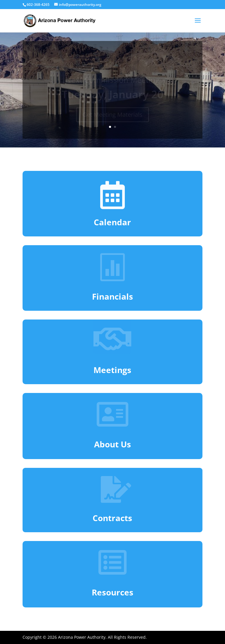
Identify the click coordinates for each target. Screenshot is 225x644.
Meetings (112, 370)
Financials (112, 296)
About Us (112, 444)
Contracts (112, 518)
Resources (112, 592)
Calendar (112, 222)
